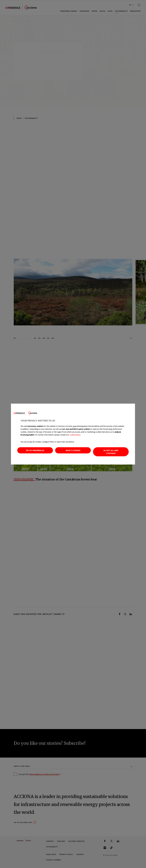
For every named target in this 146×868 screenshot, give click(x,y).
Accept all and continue (111, 452)
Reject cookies (73, 450)
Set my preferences (35, 450)
